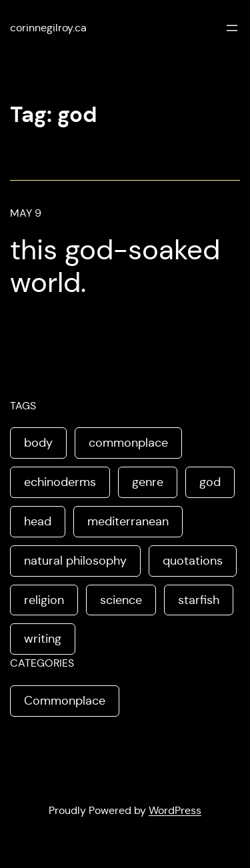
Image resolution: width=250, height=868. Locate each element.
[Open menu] (232, 28)
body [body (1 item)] (38, 443)
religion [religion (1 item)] (44, 600)
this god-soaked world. (115, 266)
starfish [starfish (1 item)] (199, 600)
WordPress (175, 810)
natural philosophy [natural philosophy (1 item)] (75, 561)
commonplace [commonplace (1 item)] (128, 443)
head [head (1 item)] (38, 521)
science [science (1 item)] (121, 600)
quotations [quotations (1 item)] (193, 561)
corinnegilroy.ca (48, 28)
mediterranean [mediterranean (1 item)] (128, 521)
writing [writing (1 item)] (43, 639)
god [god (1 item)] (210, 482)
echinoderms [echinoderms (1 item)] (60, 482)
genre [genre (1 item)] (148, 482)
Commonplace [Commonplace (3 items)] (65, 701)
